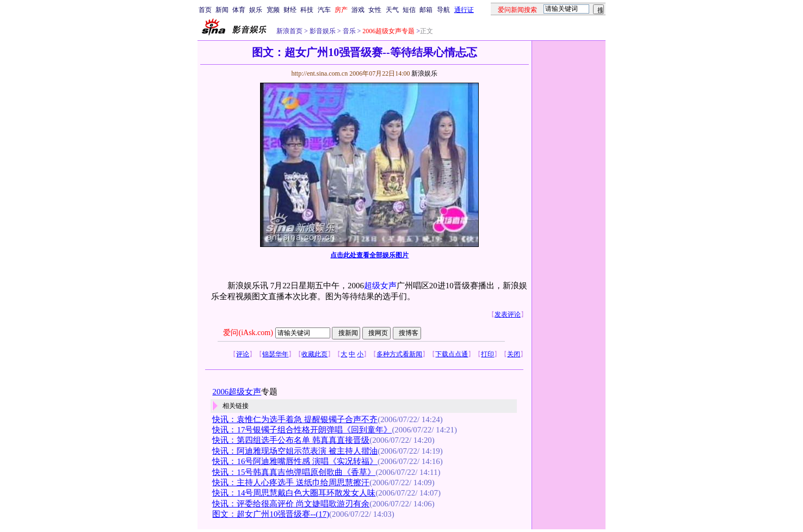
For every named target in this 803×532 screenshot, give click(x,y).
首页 (205, 10)
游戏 (358, 10)
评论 (243, 354)
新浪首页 (289, 31)
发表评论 (508, 314)
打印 (487, 354)
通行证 (464, 10)
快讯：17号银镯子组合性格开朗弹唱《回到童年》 (302, 430)
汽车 (324, 10)
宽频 (273, 10)
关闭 (514, 354)
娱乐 (256, 10)
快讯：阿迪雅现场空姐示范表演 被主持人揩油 (295, 451)
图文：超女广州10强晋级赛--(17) (271, 514)
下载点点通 (452, 354)
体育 (239, 10)
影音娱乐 (323, 31)
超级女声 (380, 286)
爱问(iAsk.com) (248, 333)
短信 (409, 10)
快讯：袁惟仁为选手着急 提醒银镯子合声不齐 (295, 419)
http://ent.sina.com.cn (320, 73)
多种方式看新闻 (399, 354)
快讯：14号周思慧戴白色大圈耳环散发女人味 (294, 493)
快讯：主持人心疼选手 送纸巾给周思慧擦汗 (291, 482)
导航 (443, 10)
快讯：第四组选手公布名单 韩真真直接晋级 (291, 440)
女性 (375, 10)
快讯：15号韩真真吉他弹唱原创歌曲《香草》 (294, 472)
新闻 (222, 10)
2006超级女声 (237, 392)
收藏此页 (314, 354)
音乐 (348, 31)
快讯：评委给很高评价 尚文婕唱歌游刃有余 (291, 504)
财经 (290, 10)
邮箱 (426, 10)
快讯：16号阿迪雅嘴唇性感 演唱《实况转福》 (295, 461)
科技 (307, 10)
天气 (392, 10)
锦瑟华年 (275, 354)
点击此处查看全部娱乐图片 (369, 255)
